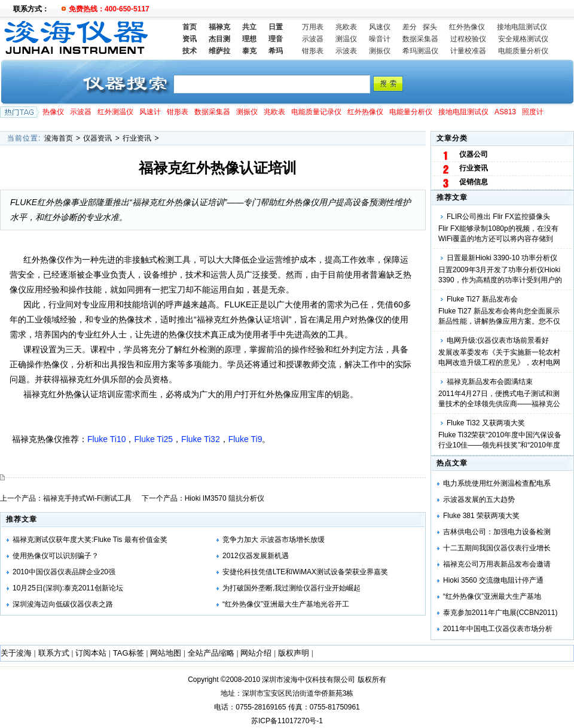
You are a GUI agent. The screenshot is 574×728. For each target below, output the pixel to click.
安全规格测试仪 (523, 39)
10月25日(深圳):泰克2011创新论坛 (68, 588)
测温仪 (346, 39)
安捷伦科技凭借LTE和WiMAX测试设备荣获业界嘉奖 (305, 572)
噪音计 (380, 39)
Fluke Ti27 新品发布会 (482, 299)
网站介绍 (256, 653)
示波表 (346, 51)
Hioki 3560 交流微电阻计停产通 (493, 580)
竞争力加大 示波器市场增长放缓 (274, 540)
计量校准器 (468, 51)
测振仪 (380, 51)
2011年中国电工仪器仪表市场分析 (498, 629)
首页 (190, 27)
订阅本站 (91, 653)
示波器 (313, 39)
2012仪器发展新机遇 (256, 556)
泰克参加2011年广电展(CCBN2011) (500, 613)
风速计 (150, 112)
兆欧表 (346, 27)
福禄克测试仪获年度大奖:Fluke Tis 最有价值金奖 (90, 540)
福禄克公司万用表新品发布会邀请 (497, 564)
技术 (190, 51)
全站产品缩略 (211, 653)
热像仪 (53, 112)
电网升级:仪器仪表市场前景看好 (498, 340)
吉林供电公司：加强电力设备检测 (497, 532)
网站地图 (166, 653)
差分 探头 (420, 27)
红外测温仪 (115, 112)
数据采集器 (420, 39)
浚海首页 (59, 138)
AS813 (505, 112)
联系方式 (54, 653)
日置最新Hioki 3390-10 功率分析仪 (502, 258)
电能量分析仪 (411, 112)
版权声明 (294, 653)
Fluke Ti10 (107, 439)
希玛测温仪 (420, 51)
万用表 (313, 27)
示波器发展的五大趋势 (479, 499)
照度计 (533, 112)
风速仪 (380, 27)
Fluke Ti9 (245, 439)
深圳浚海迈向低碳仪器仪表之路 (63, 604)
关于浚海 (16, 653)
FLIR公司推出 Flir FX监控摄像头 (498, 217)
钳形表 (313, 51)
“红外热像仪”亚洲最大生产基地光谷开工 (286, 604)
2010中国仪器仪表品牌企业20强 (64, 572)
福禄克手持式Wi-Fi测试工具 (87, 498)
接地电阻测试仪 (522, 27)
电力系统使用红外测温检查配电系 (497, 483)
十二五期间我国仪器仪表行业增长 (497, 548)
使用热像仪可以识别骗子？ (56, 556)
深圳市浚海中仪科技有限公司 (309, 680)
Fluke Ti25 (153, 439)
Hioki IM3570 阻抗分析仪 (225, 498)
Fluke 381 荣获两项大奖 (481, 516)
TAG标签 (129, 653)
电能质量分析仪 (523, 51)
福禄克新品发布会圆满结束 (490, 382)
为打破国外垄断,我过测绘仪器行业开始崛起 (291, 588)
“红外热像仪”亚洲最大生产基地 (492, 596)
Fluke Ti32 (201, 439)
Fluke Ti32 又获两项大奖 (486, 423)
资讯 (190, 39)
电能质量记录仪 (316, 112)
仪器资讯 (97, 138)
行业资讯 (137, 138)
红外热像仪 (467, 27)
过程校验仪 (468, 39)
